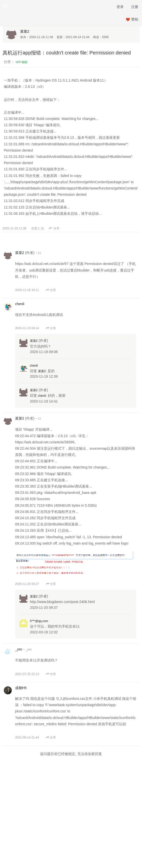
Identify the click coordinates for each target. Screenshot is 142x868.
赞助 (135, 19)
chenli (20, 304)
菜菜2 (25, 31)
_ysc (19, 649)
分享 (54, 228)
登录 (120, 7)
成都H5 (21, 688)
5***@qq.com (39, 621)
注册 (135, 7)
